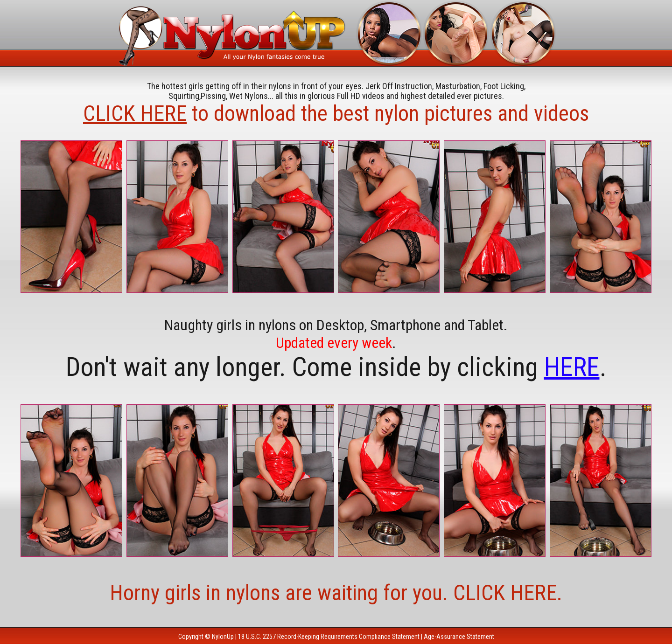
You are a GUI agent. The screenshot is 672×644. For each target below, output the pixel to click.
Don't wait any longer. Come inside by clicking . (336, 367)
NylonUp (223, 637)
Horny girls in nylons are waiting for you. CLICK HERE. (336, 593)
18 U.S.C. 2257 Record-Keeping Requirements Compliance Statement (329, 637)
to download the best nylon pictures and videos (336, 113)
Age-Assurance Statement (459, 637)
